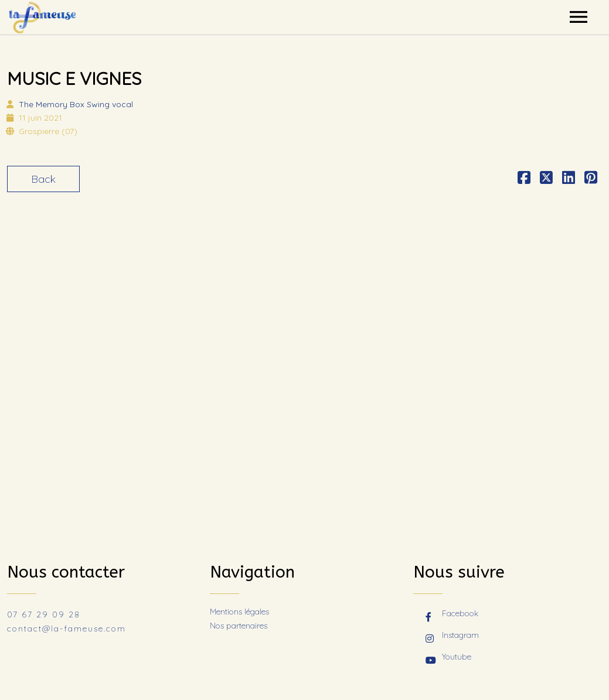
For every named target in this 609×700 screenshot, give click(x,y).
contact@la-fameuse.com (67, 629)
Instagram (452, 636)
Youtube (448, 658)
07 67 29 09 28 (44, 614)
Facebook (452, 614)
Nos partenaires (239, 626)
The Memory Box (76, 104)
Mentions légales (239, 612)
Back (43, 179)
